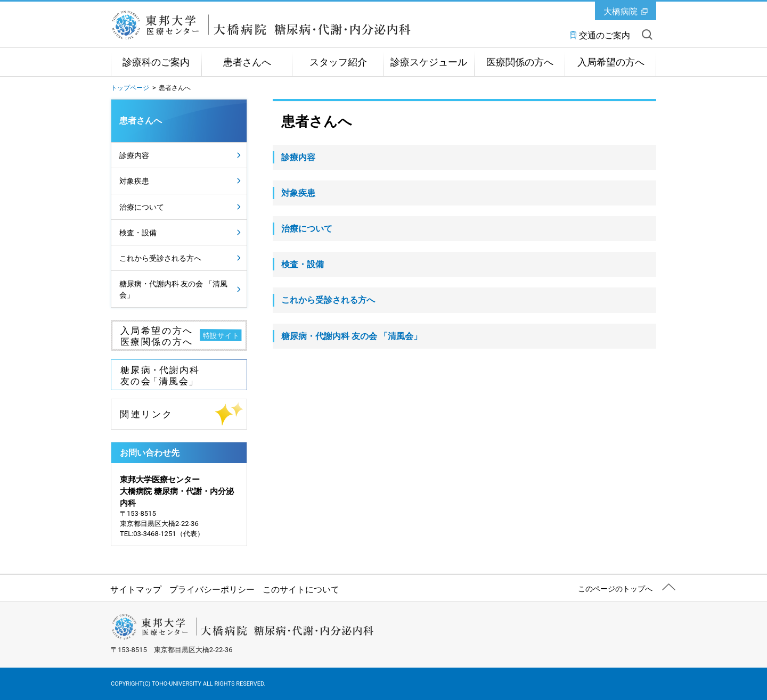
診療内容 (134, 155)
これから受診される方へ (160, 258)
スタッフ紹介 (338, 62)
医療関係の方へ (520, 62)
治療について (142, 207)
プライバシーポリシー (212, 590)
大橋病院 (621, 11)
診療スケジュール (429, 62)
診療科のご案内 (156, 62)
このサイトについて (301, 590)
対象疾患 (134, 181)
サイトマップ (136, 590)
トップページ (130, 88)
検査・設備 (138, 233)
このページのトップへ (615, 589)
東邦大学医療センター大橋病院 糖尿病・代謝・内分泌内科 (261, 25)
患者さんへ (247, 62)
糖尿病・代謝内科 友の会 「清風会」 (173, 289)
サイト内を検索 (647, 35)
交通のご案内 (605, 35)
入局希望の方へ (611, 62)
